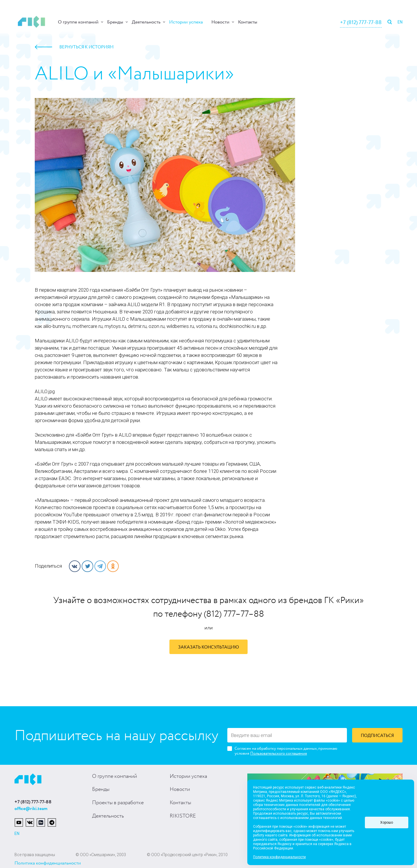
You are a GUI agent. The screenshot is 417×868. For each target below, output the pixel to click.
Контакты (248, 22)
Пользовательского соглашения (279, 753)
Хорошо (387, 822)
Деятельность (146, 22)
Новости (220, 22)
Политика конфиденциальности (48, 863)
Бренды (115, 22)
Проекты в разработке (118, 803)
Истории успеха (186, 22)
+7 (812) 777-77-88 (361, 23)
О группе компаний (78, 22)
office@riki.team (31, 809)
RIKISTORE (183, 816)
